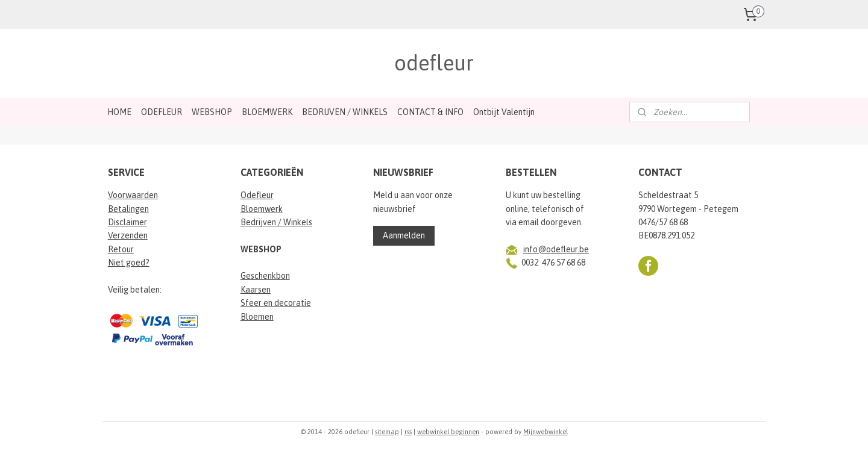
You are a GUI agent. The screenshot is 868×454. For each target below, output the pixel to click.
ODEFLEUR (162, 112)
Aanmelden (404, 235)
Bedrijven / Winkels (276, 222)
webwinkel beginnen (448, 432)
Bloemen (257, 317)
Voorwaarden (133, 195)
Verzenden (128, 235)
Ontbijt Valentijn (504, 112)
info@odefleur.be (556, 249)
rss (408, 432)
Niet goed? (129, 263)
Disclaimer (127, 222)
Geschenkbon (265, 276)
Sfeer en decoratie (276, 303)
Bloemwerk (262, 209)
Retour (121, 249)
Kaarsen (256, 290)
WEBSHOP (212, 112)
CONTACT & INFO (430, 112)
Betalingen (128, 209)
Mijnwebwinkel (546, 432)
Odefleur (257, 195)
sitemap (387, 432)
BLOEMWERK (267, 112)
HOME (119, 112)
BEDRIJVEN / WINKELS (345, 112)
